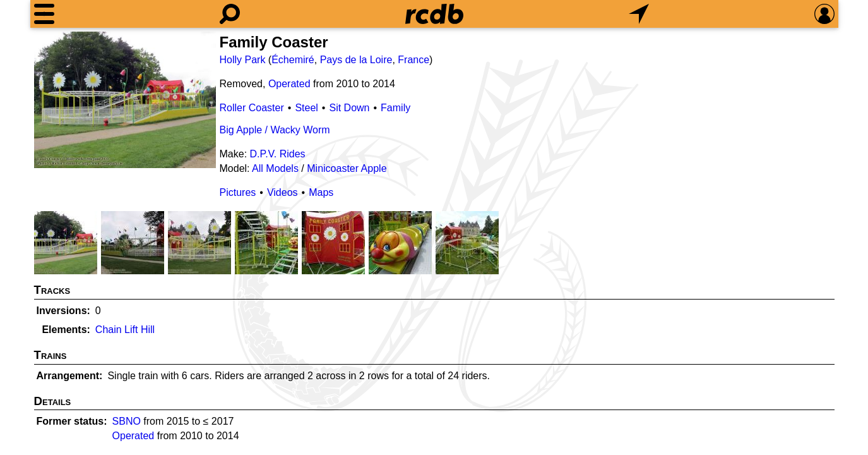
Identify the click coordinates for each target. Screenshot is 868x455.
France (413, 60)
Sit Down (349, 108)
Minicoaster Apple (347, 168)
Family (395, 108)
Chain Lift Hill (125, 330)
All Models (275, 168)
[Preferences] (824, 14)
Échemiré (293, 60)
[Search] (230, 14)
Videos (282, 192)
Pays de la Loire (356, 60)
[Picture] (125, 100)
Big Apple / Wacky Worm (275, 130)
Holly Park (243, 60)
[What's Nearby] (639, 14)
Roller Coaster (252, 108)
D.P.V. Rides (278, 154)
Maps (321, 192)
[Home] (434, 14)
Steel (306, 108)
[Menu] (44, 14)
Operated (289, 84)
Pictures (238, 192)
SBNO (127, 421)
